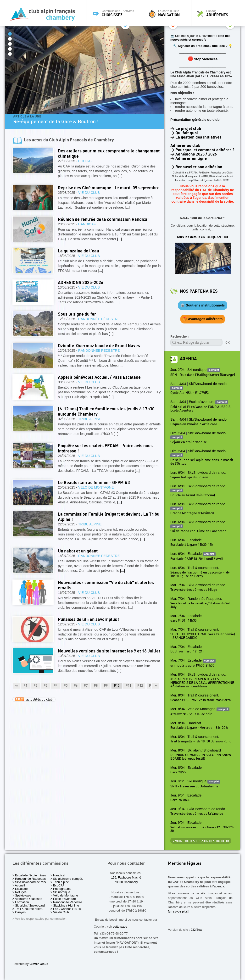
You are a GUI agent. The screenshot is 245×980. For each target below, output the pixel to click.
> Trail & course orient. (28, 909)
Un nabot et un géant (78, 551)
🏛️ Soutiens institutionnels (203, 305)
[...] (120, 176)
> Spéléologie (22, 895)
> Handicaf (58, 875)
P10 (117, 686)
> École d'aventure (63, 899)
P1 (25, 686)
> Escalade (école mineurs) (31, 875)
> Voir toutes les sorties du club (201, 841)
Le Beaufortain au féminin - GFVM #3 (94, 483)
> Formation (21, 902)
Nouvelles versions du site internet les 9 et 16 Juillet (109, 651)
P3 (45, 686)
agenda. (219, 886)
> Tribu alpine (60, 882)
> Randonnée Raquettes (29, 879)
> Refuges (19, 892)
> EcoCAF (58, 885)
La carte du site (168, 13)
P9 (106, 686)
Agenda (188, 359)
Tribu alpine (90, 419)
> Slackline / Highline (65, 905)
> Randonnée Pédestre (66, 902)
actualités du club (34, 699)
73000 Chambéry (126, 882)
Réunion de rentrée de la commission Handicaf (103, 220)
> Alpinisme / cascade (27, 899)
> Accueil (19, 885)
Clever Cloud (39, 964)
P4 (56, 686)
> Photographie (61, 889)
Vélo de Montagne (96, 487)
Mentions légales (185, 864)
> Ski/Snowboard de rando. (31, 882)
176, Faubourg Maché (126, 877)
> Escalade (20, 889)
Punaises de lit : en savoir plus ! (89, 620)
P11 (128, 686)
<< (16, 686)
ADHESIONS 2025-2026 (81, 283)
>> (156, 686)
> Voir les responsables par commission (39, 919)
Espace (217, 13)
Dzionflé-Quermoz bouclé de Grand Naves (99, 346)
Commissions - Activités (116, 13)
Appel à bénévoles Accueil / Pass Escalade (99, 377)
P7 (86, 686)
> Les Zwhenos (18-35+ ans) (70, 909)
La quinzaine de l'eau (78, 251)
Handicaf (87, 224)
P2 (35, 686)
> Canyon (19, 912)
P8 (96, 686)
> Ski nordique (60, 892)
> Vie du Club (60, 912)
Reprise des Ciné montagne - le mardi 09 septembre (109, 188)
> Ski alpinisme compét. (67, 879)
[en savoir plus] (178, 911)
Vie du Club (89, 193)
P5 (66, 686)
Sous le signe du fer (77, 314)
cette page (120, 927)
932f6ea (196, 930)
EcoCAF (85, 161)
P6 (76, 686)
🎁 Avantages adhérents (203, 319)
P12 (140, 686)
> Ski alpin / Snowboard (29, 905)
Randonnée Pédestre (99, 319)
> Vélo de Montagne (64, 895)
